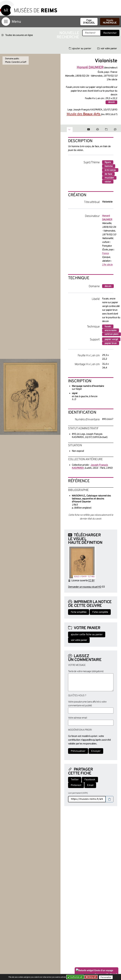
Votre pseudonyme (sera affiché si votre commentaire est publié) (87, 704)
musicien (109, 178)
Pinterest (76, 785)
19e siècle (107, 265)
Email (90, 785)
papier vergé (111, 339)
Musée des (84, 114)
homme (109, 166)
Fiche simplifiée (79, 612)
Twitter (75, 780)
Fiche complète (100, 612)
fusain (108, 327)
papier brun (111, 343)
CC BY (91, 581)
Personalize (107, 977)
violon (108, 182)
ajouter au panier (80, 49)
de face (108, 174)
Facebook (90, 780)
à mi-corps (110, 170)
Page (89, 22)
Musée (110, 22)
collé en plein (111, 334)
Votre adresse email (78, 718)
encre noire (111, 330)
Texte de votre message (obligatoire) (86, 671)
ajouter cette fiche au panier (87, 635)
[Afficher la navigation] (6, 21)
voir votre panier (107, 49)
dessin (111, 102)
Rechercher (110, 33)
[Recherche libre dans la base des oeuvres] (91, 33)
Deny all (92, 977)
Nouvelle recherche (68, 35)
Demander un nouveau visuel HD (85, 587)
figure (108, 162)
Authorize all (75, 977)
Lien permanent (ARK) (78, 793)
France (105, 253)
